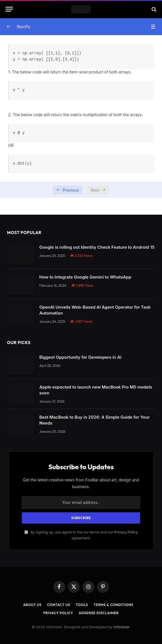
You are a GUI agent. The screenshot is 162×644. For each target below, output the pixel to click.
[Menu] (9, 9)
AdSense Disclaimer (99, 613)
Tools (82, 605)
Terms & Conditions (113, 605)
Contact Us (59, 605)
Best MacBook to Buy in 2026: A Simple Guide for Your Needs (94, 420)
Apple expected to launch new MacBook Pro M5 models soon (96, 390)
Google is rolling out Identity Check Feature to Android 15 (97, 247)
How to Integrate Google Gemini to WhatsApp (85, 277)
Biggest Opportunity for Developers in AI (80, 357)
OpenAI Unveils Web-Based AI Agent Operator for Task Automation (95, 310)
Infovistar (121, 627)
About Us (32, 605)
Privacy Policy (126, 532)
